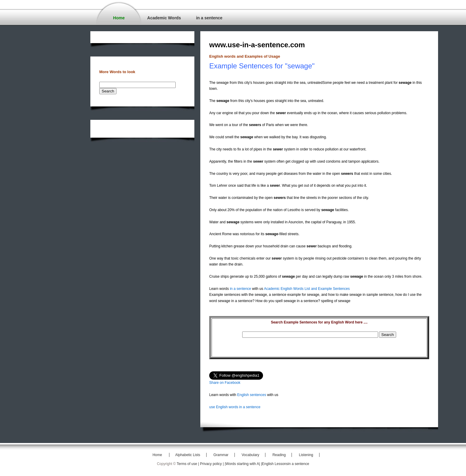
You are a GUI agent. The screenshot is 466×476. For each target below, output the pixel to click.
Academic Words (164, 18)
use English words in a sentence (235, 407)
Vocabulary (250, 455)
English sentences (252, 395)
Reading (279, 455)
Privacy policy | (212, 464)
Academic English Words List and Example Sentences (307, 289)
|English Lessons (274, 464)
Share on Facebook (225, 383)
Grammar (221, 455)
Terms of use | (188, 464)
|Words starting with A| (243, 464)
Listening (306, 455)
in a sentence (209, 18)
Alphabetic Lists (188, 455)
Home (119, 18)
